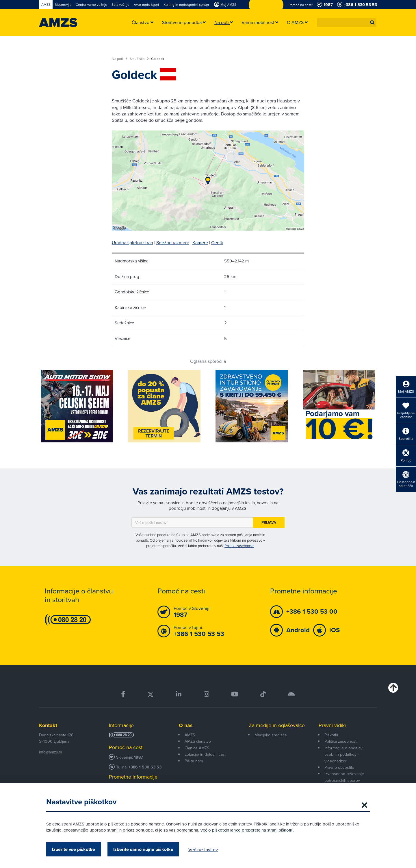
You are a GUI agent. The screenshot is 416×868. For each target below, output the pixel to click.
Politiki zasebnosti (239, 546)
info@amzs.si (50, 752)
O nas (186, 725)
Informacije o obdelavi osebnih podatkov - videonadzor (344, 754)
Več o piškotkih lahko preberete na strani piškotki (247, 830)
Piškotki (331, 735)
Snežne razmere (173, 242)
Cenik (217, 242)
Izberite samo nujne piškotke (143, 849)
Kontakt (48, 725)
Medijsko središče (271, 735)
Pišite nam (194, 761)
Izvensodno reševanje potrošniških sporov (344, 777)
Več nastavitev (203, 849)
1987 (139, 757)
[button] (372, 23)
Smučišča (139, 59)
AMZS (190, 735)
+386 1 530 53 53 (145, 767)
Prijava (269, 522)
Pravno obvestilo (339, 767)
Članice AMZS (197, 748)
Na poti (120, 59)
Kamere (200, 242)
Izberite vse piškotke (74, 849)
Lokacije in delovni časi (205, 754)
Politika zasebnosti (341, 741)
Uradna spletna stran (132, 242)
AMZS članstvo (198, 741)
